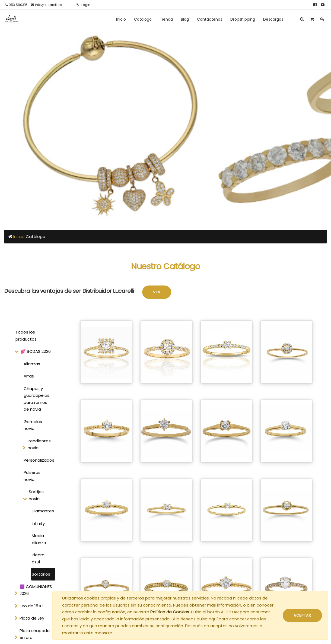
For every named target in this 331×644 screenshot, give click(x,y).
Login (83, 5)
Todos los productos (26, 336)
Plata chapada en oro (35, 634)
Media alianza (39, 539)
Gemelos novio (33, 425)
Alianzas (32, 364)
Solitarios (41, 574)
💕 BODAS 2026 (36, 351)
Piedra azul (38, 558)
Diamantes (43, 511)
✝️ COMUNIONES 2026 (36, 590)
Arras (29, 376)
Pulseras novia (32, 476)
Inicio (18, 237)
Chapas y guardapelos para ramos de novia (36, 399)
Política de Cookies (170, 612)
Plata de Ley (32, 618)
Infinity (38, 523)
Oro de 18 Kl (31, 606)
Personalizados (39, 460)
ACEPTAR (302, 615)
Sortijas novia (36, 495)
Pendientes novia (39, 444)
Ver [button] (157, 292)
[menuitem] (121, 19)
